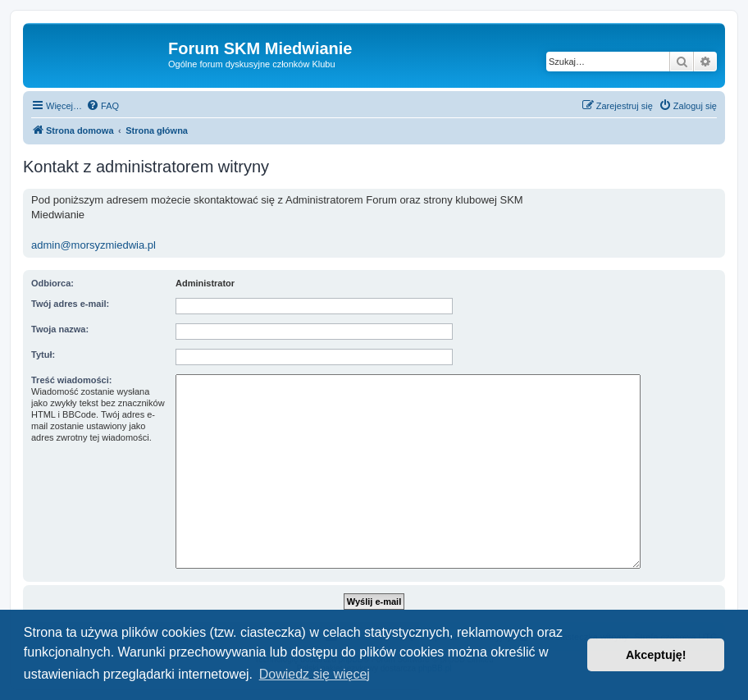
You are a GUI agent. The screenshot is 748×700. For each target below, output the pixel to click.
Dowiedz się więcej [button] (315, 674)
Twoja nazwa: (60, 329)
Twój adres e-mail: (70, 304)
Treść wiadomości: (71, 380)
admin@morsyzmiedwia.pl (93, 245)
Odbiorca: (52, 283)
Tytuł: (43, 355)
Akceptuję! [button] (656, 655)
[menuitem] (103, 106)
